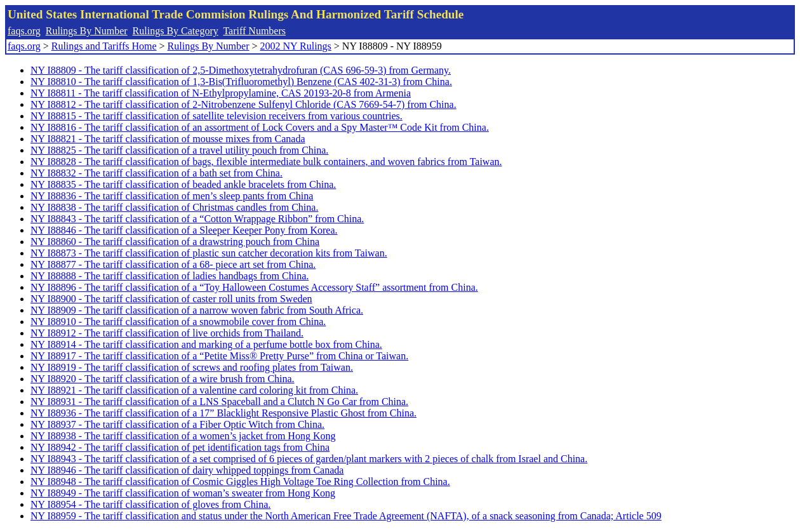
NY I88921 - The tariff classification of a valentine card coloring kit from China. (194, 390)
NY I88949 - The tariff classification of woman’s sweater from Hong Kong (183, 493)
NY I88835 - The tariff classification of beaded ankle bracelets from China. (183, 184)
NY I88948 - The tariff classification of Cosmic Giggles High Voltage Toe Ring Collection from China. (240, 482)
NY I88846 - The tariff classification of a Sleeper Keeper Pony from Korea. (184, 230)
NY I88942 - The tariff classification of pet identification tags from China (180, 447)
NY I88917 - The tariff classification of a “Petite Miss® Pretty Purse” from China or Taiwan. (219, 356)
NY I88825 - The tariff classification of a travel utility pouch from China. (179, 150)
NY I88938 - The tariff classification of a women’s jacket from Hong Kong (183, 436)
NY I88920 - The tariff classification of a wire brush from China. (163, 379)
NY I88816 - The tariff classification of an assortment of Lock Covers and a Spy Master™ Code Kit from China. (260, 127)
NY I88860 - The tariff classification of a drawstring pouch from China (175, 242)
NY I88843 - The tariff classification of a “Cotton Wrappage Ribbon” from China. (197, 219)
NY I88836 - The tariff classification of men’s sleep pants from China (172, 196)
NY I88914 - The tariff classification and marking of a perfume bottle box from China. (206, 344)
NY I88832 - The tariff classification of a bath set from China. (157, 173)
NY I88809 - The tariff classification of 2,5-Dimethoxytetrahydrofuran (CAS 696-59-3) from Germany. (241, 70)
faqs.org (24, 31)
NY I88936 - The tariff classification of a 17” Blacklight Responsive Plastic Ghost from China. (223, 413)
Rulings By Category (176, 31)
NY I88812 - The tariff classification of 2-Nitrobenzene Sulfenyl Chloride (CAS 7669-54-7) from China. (243, 104)
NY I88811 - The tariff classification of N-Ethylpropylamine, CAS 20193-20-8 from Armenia (221, 93)
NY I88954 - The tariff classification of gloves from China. (150, 504)
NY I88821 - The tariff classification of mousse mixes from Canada (168, 139)
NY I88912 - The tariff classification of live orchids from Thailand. (167, 333)
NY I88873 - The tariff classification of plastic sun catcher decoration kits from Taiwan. (209, 253)
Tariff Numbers (254, 31)
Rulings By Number (87, 31)
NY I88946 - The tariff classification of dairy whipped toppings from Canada (187, 470)
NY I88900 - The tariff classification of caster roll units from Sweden (171, 299)
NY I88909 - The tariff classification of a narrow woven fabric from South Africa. (197, 310)
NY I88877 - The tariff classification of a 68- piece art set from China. (173, 264)
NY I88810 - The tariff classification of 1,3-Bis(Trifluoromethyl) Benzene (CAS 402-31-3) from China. (241, 82)
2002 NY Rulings (296, 46)
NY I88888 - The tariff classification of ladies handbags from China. (170, 276)
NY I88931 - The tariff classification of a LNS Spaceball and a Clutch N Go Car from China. (219, 402)
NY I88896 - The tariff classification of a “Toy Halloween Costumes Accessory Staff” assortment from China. (254, 287)
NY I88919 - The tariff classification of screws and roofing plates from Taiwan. (192, 367)
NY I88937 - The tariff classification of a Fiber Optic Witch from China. (177, 424)
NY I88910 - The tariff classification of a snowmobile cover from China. (178, 322)
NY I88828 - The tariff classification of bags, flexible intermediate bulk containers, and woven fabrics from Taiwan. (266, 162)
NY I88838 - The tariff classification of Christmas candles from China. (174, 207)
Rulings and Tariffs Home (104, 46)
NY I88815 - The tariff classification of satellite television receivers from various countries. (217, 116)
